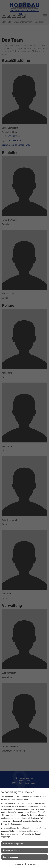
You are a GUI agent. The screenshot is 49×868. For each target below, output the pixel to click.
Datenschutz (30, 864)
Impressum (18, 864)
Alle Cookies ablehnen (12, 850)
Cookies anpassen (10, 857)
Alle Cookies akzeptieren (13, 844)
